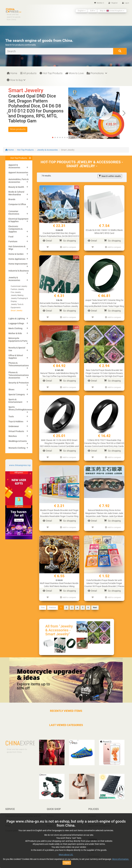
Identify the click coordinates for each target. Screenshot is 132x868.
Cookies (92, 812)
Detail (47, 241)
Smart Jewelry (17, 311)
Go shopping (68, 241)
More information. (121, 859)
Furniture (13, 241)
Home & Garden (16, 254)
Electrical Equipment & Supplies (18, 220)
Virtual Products (16, 431)
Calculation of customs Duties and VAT (23, 812)
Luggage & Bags (16, 323)
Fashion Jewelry (17, 289)
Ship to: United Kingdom (112, 11)
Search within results (110, 176)
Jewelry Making (17, 295)
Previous (52, 603)
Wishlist (99, 3)
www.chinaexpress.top (20, 465)
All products (28, 73)
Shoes (11, 389)
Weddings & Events (18, 441)
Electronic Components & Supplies (15, 229)
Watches (13, 436)
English (82, 11)
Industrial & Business (19, 271)
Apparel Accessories (18, 172)
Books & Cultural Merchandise (16, 193)
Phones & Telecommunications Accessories (19, 375)
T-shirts (50, 812)
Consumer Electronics (14, 213)
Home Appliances (17, 259)
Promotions (97, 73)
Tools (11, 416)
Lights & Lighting (17, 319)
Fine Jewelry (16, 292)
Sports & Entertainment (15, 401)
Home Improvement (18, 264)
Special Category (17, 394)
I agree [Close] (67, 863)
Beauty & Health (16, 187)
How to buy (16, 80)
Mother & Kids (15, 333)
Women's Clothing (17, 448)
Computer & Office (17, 204)
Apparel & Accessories (14, 166)
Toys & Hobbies (16, 421)
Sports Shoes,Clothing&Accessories (22, 408)
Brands (12, 199)
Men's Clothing (15, 328)
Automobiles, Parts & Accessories (19, 181)
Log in (126, 3)
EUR (93, 11)
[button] (124, 113)
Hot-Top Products (51, 73)
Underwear (14, 426)
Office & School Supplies (16, 357)
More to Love (75, 73)
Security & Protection (19, 383)
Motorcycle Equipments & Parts (18, 340)
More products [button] (18, 129)
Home (12, 73)
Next (95, 603)
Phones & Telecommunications (19, 364)
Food (11, 237)
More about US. (66, 855)
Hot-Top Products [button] (19, 158)
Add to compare (68, 247)
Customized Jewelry (19, 286)
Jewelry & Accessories (47, 150)
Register (113, 3)
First (43, 603)
